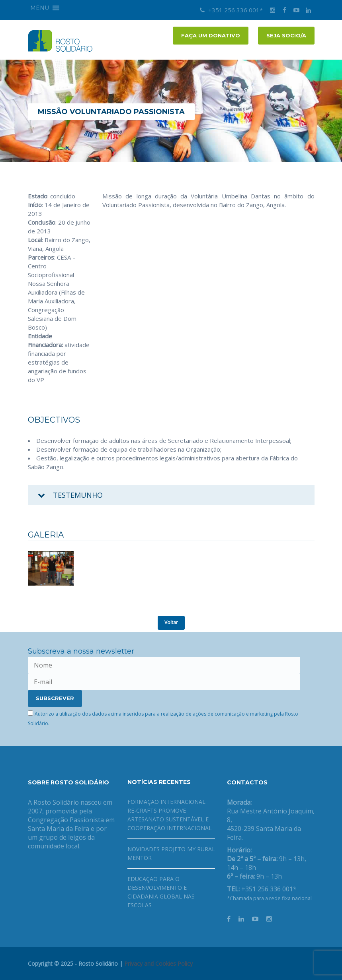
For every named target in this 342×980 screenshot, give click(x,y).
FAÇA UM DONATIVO (211, 35)
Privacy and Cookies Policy (158, 964)
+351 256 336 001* (231, 10)
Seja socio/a (286, 35)
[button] (40, 8)
